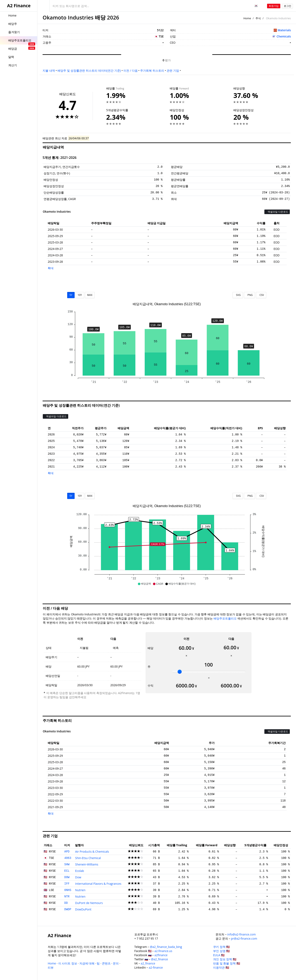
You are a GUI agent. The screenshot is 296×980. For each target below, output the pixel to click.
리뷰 (51, 967)
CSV (261, 295)
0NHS (68, 890)
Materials (284, 30)
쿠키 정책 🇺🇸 (221, 947)
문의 (116, 963)
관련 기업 (173, 71)
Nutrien (80, 890)
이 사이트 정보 (68, 963)
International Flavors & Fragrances (98, 884)
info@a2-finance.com (242, 934)
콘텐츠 (106, 963)
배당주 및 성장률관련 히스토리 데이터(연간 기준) (89, 71)
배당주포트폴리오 (225, 618)
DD (66, 903)
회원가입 (274, 6)
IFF (67, 884)
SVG (238, 295)
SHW (67, 864)
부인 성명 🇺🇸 (221, 951)
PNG (249, 295)
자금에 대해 (87, 963)
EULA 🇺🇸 (219, 955)
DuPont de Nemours (89, 903)
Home (247, 18)
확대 (51, 268)
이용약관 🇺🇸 (221, 967)
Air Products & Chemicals (92, 852)
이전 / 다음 (130, 71)
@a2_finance (159, 959)
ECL (67, 871)
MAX (90, 295)
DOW (67, 877)
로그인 (288, 6)
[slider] (180, 672)
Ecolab (79, 871)
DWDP (68, 909)
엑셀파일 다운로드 (277, 212)
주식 (258, 18)
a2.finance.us (163, 951)
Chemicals (284, 36)
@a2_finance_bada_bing (166, 947)
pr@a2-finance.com (244, 938)
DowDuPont (83, 909)
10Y (80, 295)
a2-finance (156, 967)
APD (67, 852)
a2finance (161, 955)
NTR (67, 897)
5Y (71, 295)
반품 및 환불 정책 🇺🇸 (227, 963)
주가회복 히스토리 (152, 71)
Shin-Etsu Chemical (88, 858)
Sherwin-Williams (87, 864)
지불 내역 (49, 71)
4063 (68, 858)
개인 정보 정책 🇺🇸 (225, 959)
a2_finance (148, 963)
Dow (78, 877)
